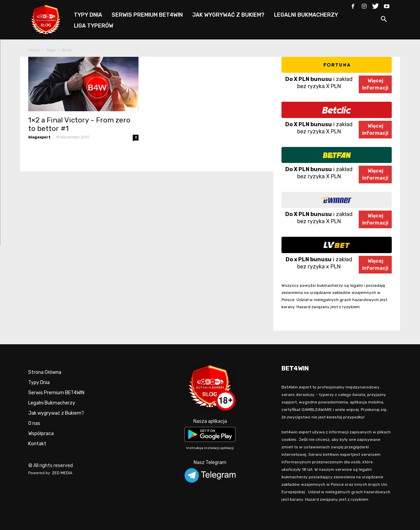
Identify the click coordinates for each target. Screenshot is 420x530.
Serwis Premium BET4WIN (56, 393)
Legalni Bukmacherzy (52, 403)
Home (34, 50)
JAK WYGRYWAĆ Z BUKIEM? (228, 15)
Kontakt (37, 444)
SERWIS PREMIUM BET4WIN (147, 15)
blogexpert (39, 137)
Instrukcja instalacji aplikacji (210, 448)
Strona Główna (45, 372)
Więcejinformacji (375, 84)
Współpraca (41, 434)
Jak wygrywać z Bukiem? (56, 413)
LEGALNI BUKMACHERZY (306, 15)
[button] (384, 20)
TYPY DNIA (88, 15)
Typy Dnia (39, 383)
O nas (34, 423)
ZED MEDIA (62, 473)
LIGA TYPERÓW (94, 26)
